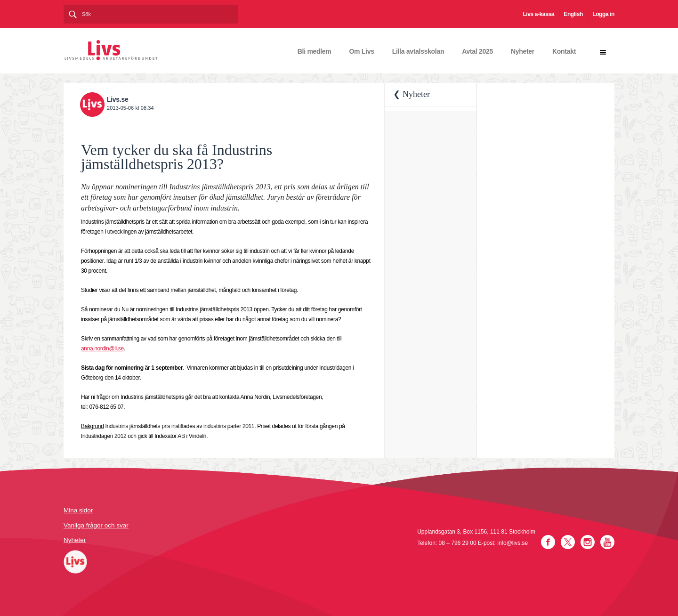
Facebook (548, 542)
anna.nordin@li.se (102, 349)
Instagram (588, 542)
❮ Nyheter (411, 94)
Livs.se (117, 99)
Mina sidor (78, 510)
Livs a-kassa (538, 14)
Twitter (568, 542)
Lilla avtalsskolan (418, 51)
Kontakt (564, 51)
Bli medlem (315, 51)
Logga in (603, 14)
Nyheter (523, 51)
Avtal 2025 (477, 51)
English (573, 14)
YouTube (607, 542)
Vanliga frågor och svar (96, 525)
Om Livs (362, 51)
